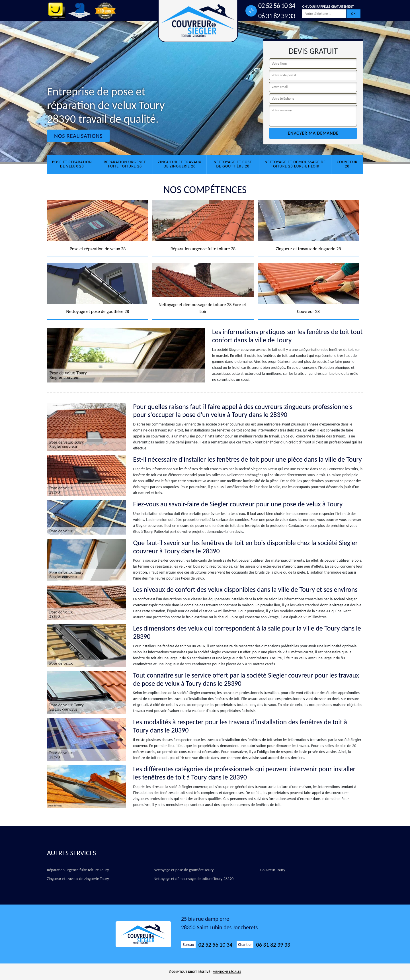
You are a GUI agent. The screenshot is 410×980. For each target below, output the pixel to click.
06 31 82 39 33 (277, 16)
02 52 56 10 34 (277, 6)
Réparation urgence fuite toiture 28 (125, 164)
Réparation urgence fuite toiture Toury (78, 870)
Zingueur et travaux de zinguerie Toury (78, 879)
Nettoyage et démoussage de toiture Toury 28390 (194, 879)
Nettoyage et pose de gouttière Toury (184, 870)
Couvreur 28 (347, 164)
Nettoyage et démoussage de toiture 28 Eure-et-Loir (295, 164)
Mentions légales (227, 972)
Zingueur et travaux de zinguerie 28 (180, 164)
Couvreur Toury (273, 870)
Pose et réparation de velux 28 (72, 164)
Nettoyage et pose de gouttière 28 (233, 164)
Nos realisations (78, 136)
